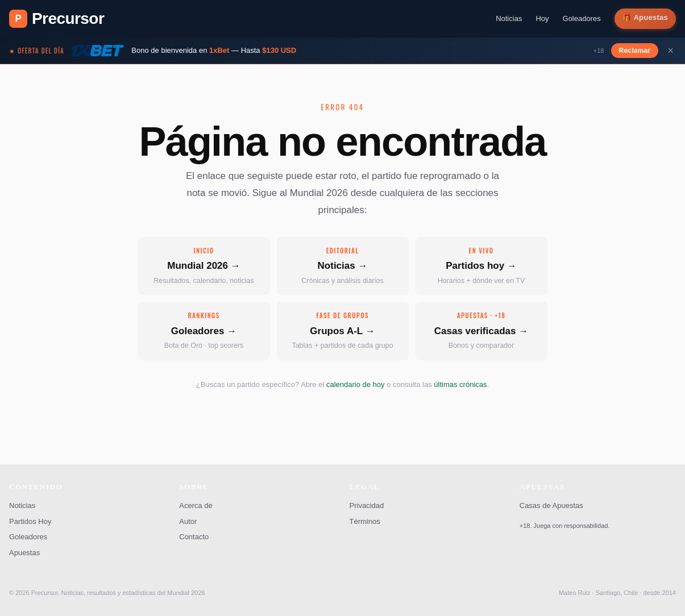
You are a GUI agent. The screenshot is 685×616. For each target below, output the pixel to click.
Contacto (194, 537)
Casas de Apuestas (551, 505)
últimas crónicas (460, 384)
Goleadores (582, 18)
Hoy (542, 18)
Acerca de (196, 505)
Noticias (509, 18)
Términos (365, 521)
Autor (188, 521)
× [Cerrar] (671, 51)
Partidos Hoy (30, 521)
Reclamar (635, 51)
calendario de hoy (356, 384)
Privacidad (367, 505)
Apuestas (651, 17)
